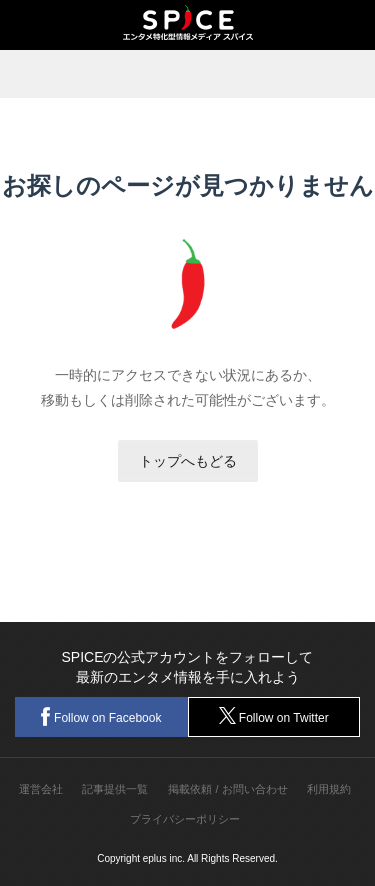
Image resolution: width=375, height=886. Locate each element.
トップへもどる (188, 461)
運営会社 (41, 789)
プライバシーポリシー (185, 819)
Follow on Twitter (274, 716)
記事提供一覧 (115, 789)
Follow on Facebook (101, 716)
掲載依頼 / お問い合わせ (227, 789)
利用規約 (329, 789)
